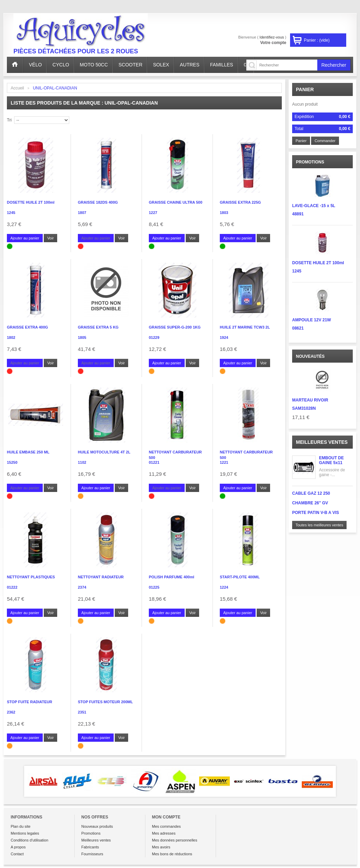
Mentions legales (25, 833)
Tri (9, 120)
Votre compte (273, 43)
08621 (298, 328)
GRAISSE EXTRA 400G (27, 327)
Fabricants (90, 847)
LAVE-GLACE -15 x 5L (314, 206)
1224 (224, 587)
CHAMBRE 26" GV (310, 503)
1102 (82, 462)
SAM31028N (304, 408)
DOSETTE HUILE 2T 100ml (31, 202)
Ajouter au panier (25, 238)
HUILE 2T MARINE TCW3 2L (245, 327)
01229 (154, 337)
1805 (82, 337)
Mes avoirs (161, 847)
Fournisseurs (92, 854)
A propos (18, 847)
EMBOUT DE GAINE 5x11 (331, 460)
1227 (153, 213)
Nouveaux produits (97, 826)
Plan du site (20, 826)
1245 (11, 213)
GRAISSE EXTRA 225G (240, 202)
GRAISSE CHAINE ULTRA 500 (176, 202)
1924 (224, 337)
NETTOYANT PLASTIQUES (31, 577)
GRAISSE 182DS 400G (98, 202)
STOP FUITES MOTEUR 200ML (105, 702)
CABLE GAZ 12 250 (311, 493)
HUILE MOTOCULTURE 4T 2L (104, 452)
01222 (12, 587)
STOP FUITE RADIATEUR (29, 702)
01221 (154, 462)
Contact (17, 854)
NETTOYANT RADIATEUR (101, 577)
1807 (82, 213)
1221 (224, 462)
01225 (154, 587)
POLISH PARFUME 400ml (172, 577)
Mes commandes (166, 826)
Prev (14, 781)
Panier (305, 89)
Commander (325, 141)
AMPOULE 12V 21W (312, 320)
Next (346, 781)
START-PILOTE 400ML (240, 577)
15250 (12, 462)
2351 (82, 712)
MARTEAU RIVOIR (310, 400)
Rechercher (334, 65)
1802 (11, 337)
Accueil (17, 88)
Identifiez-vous (272, 37)
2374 (82, 587)
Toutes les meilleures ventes (319, 525)
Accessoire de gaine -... (332, 472)
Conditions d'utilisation (29, 840)
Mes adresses (164, 833)
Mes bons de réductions (172, 854)
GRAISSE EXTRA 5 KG (98, 327)
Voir (50, 238)
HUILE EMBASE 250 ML (28, 452)
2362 (11, 712)
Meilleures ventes (322, 442)
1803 (224, 213)
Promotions (91, 833)
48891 (298, 214)
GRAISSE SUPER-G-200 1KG (175, 327)
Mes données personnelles (174, 840)
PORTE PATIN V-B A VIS (316, 513)
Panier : (317, 40)
